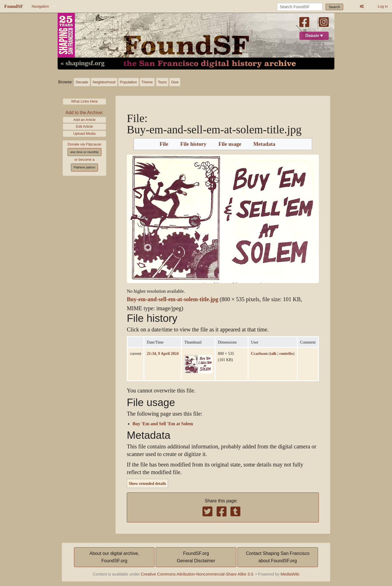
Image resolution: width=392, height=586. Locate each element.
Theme (147, 82)
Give (175, 82)
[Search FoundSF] (300, 7)
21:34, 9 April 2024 (163, 353)
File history (193, 144)
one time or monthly (84, 152)
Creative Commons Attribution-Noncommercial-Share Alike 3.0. (198, 574)
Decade (82, 82)
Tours (162, 82)
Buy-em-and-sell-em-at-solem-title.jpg (173, 299)
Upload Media (85, 134)
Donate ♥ (314, 36)
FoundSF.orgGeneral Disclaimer (196, 557)
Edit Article (84, 126)
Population (129, 82)
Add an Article (85, 120)
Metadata (264, 144)
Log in (383, 6)
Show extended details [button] (147, 483)
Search (335, 7)
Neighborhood (104, 82)
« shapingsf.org (82, 63)
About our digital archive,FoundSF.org (114, 557)
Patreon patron (84, 167)
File (164, 144)
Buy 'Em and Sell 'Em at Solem (163, 424)
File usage (230, 144)
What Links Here (85, 101)
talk (273, 353)
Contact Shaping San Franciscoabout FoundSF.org (278, 557)
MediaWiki (290, 574)
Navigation (40, 6)
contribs (286, 353)
